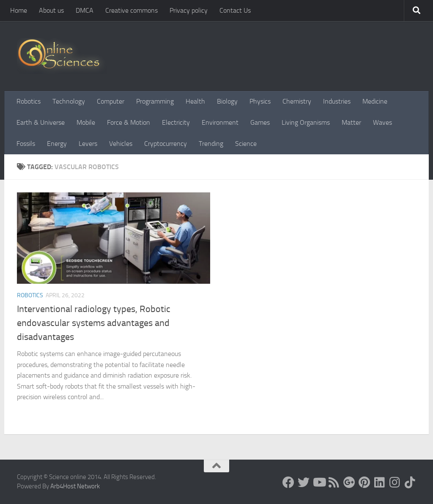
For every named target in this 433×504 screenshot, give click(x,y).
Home (19, 10)
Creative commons (132, 10)
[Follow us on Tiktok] (410, 482)
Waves (382, 122)
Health (195, 101)
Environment (220, 122)
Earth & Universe (41, 122)
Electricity (176, 122)
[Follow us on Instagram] (395, 482)
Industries (337, 101)
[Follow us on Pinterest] (364, 482)
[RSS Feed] (334, 482)
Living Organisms (306, 122)
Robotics (29, 101)
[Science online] (288, 482)
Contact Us (235, 10)
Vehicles (121, 144)
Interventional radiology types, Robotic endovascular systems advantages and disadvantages (94, 323)
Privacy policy (189, 10)
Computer (111, 101)
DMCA (85, 10)
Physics (260, 101)
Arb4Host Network (75, 486)
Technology (69, 101)
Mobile (86, 122)
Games (260, 122)
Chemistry (297, 101)
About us (51, 10)
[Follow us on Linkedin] (380, 482)
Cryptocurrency (166, 144)
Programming (155, 101)
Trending (211, 144)
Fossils (26, 144)
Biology (227, 101)
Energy (57, 144)
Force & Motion (129, 122)
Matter (351, 122)
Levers (88, 144)
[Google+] (349, 482)
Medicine (375, 101)
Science (246, 144)
